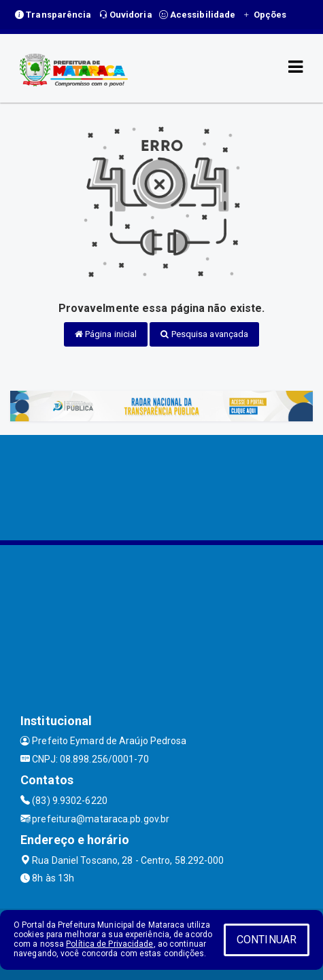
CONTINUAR (267, 940)
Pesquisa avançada (204, 334)
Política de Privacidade (109, 944)
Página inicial (106, 334)
